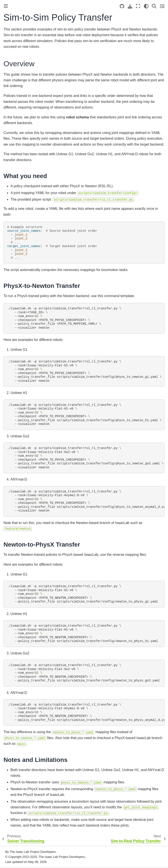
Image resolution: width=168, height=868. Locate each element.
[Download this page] (130, 6)
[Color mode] (146, 6)
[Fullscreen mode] (138, 6)
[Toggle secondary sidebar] (162, 6)
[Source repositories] (122, 6)
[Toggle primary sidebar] (6, 6)
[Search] (154, 6)
